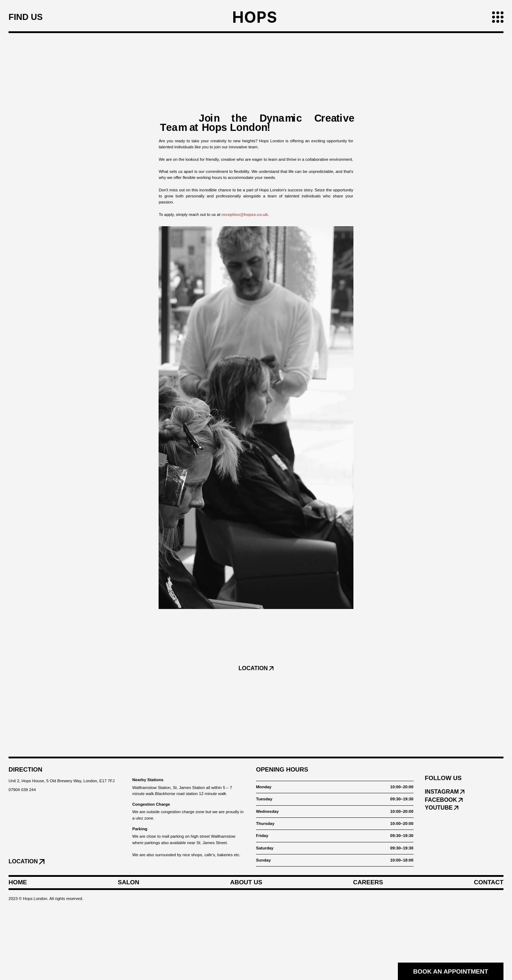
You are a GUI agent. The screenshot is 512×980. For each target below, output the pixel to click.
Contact (489, 883)
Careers (368, 883)
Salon (128, 883)
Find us (26, 17)
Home (18, 883)
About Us (246, 883)
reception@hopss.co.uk (245, 214)
